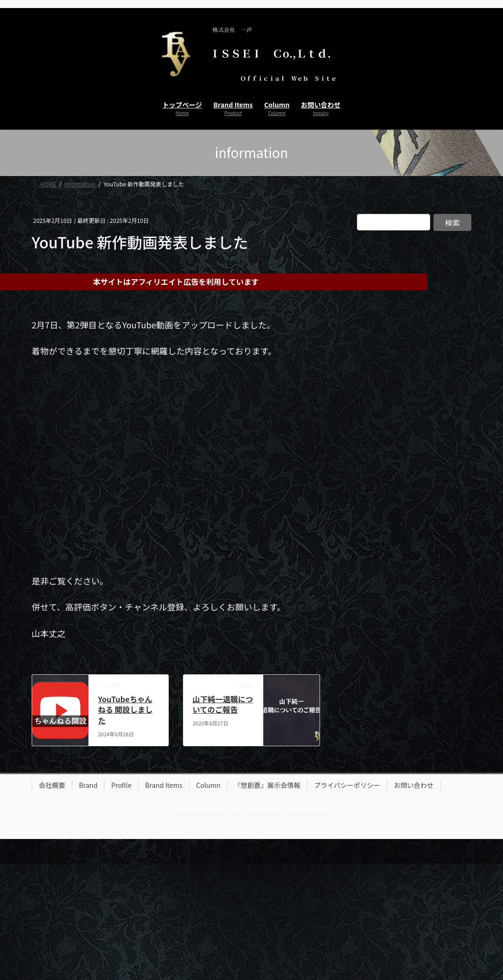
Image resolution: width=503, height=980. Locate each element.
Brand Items (164, 785)
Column (208, 785)
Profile (121, 785)
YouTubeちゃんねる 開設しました (125, 710)
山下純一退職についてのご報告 (223, 704)
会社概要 (52, 785)
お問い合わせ (414, 785)
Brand (88, 785)
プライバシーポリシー (347, 785)
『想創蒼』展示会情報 (267, 785)
